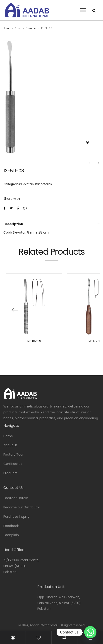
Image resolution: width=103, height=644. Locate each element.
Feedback (11, 526)
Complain (11, 535)
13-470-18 (95, 341)
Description (13, 224)
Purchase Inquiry (16, 517)
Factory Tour (13, 454)
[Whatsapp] (90, 632)
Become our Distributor (22, 507)
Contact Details (16, 498)
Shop (18, 28)
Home (7, 28)
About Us (10, 445)
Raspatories (43, 184)
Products (10, 473)
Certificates (13, 464)
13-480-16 (34, 341)
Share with (12, 199)
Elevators (31, 28)
